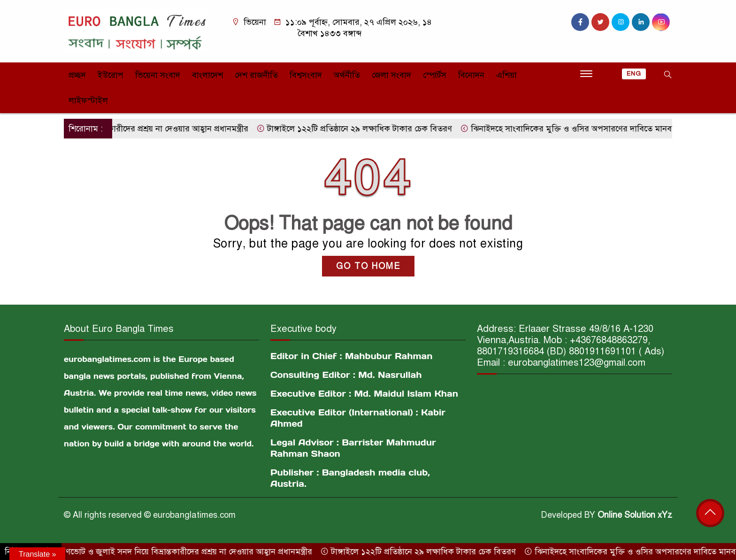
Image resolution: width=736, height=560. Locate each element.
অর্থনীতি (347, 75)
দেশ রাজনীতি (256, 75)
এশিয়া (506, 75)
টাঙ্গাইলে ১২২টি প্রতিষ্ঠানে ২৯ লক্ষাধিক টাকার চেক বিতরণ (361, 129)
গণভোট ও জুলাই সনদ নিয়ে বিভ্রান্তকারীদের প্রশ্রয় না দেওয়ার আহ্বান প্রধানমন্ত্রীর (188, 552)
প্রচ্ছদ (77, 75)
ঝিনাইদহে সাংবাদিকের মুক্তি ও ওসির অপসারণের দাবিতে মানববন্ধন (580, 129)
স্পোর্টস (435, 75)
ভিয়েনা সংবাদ (158, 75)
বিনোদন (471, 75)
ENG (634, 74)
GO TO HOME (368, 266)
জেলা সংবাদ (391, 75)
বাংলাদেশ (207, 75)
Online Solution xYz (635, 515)
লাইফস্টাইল (88, 100)
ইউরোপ (111, 75)
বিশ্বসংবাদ (306, 75)
